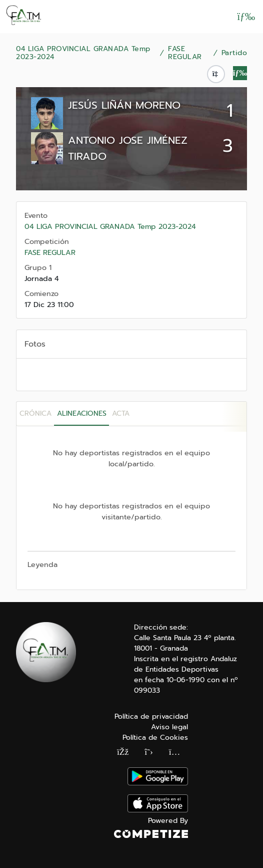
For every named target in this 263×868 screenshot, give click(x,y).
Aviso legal (169, 727)
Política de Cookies (155, 738)
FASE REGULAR (185, 53)
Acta (121, 413)
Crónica (35, 413)
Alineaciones (82, 413)
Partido (234, 53)
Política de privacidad (151, 716)
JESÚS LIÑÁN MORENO (124, 105)
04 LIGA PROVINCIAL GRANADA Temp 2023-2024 (83, 53)
